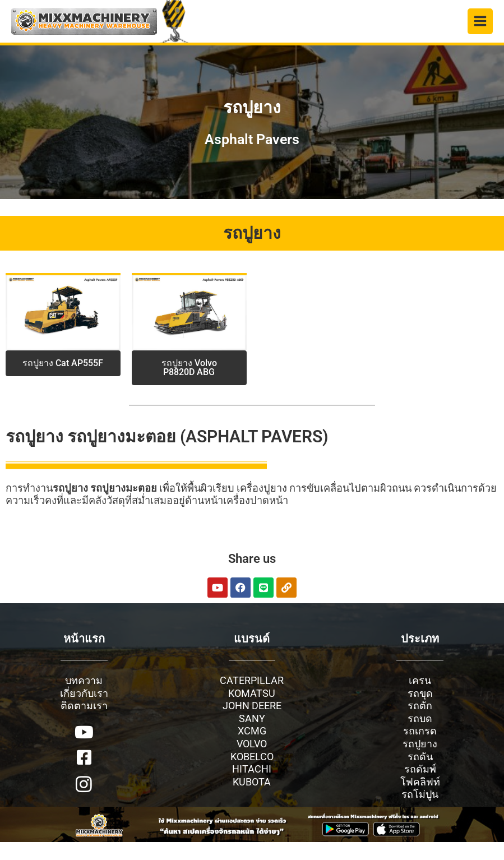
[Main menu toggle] (480, 21)
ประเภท (420, 639)
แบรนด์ (252, 639)
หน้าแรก (84, 639)
